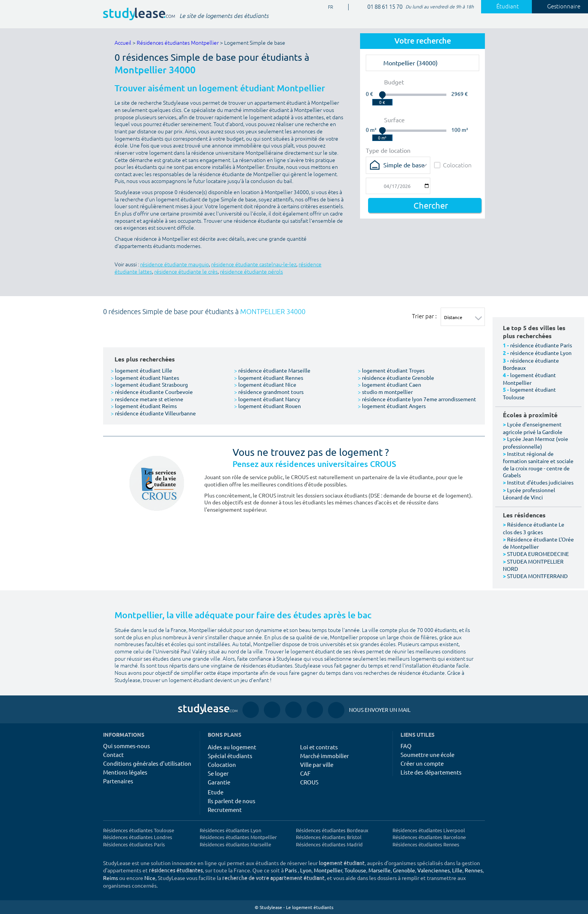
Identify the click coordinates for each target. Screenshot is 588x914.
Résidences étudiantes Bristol (329, 837)
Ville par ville (317, 764)
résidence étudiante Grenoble (396, 378)
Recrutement (225, 809)
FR (328, 7)
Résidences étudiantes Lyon (230, 830)
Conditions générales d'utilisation (147, 763)
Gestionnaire (559, 6)
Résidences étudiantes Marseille (235, 844)
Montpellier (328, 870)
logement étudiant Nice (265, 384)
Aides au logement (232, 747)
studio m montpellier (385, 392)
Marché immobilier (325, 756)
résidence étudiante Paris (541, 345)
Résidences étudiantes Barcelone (429, 837)
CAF (305, 773)
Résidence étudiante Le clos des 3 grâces (534, 528)
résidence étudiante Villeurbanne (153, 413)
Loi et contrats (319, 747)
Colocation (453, 165)
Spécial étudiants (230, 756)
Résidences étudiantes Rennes (426, 844)
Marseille (380, 870)
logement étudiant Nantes (145, 378)
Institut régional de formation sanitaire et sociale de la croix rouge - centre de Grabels (538, 464)
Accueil (123, 43)
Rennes (474, 870)
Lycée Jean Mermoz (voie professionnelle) (535, 442)
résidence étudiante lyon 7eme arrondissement (417, 399)
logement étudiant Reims (144, 406)
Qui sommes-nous (127, 746)
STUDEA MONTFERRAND (537, 576)
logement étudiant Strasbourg (149, 384)
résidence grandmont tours (269, 392)
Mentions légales (125, 772)
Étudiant (503, 6)
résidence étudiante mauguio (174, 265)
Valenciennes (434, 870)
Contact (113, 754)
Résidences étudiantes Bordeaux (332, 830)
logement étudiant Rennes (269, 378)
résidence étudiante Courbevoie (152, 392)
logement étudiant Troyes (391, 370)
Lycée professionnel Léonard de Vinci (529, 494)
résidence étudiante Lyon (541, 353)
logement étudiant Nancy (267, 399)
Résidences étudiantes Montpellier (178, 43)
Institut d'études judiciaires (540, 482)
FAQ (406, 746)
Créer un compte (422, 763)
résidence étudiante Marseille (272, 370)
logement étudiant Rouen (267, 406)
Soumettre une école (427, 754)
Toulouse (355, 870)
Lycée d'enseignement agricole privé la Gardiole (533, 428)
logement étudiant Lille (141, 370)
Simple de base (404, 165)
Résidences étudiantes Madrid (329, 844)
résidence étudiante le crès (186, 272)
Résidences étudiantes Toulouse (139, 830)
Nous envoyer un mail (369, 710)
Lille (457, 870)
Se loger (218, 773)
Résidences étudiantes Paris (134, 844)
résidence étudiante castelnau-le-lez (254, 265)
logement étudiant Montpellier (529, 379)
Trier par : (424, 316)
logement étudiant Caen (389, 384)
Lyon (306, 870)
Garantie (219, 782)
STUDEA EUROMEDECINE (538, 554)
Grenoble (404, 870)
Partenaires (118, 781)
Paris (291, 870)
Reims (111, 878)
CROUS (309, 782)
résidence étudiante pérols (251, 272)
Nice (150, 878)
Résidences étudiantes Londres (138, 837)
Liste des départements (431, 772)
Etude (216, 792)
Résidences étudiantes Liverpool (429, 830)
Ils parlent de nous (232, 801)
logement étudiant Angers (392, 406)
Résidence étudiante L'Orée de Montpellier (538, 543)
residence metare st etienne (147, 399)
